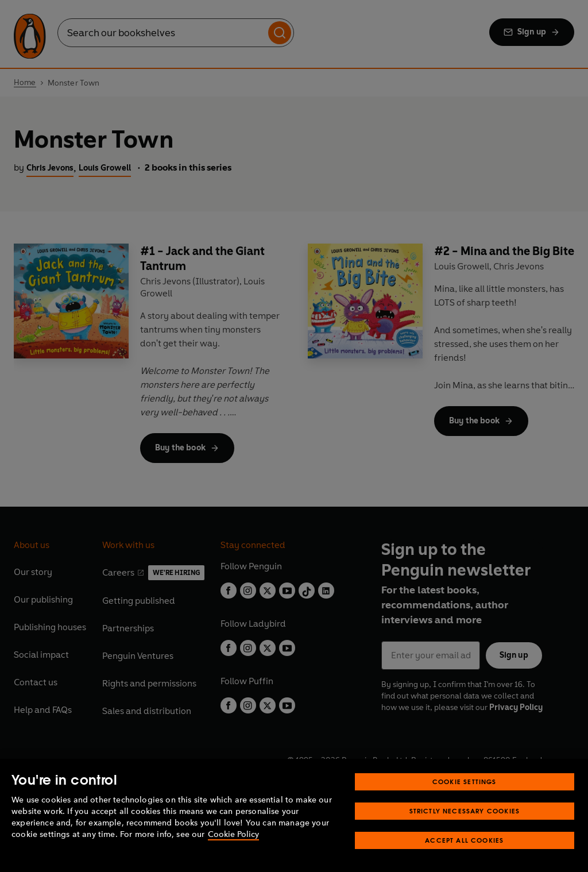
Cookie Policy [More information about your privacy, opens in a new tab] (233, 834)
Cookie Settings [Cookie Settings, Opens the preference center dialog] (465, 782)
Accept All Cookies (464, 840)
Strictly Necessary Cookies (465, 811)
